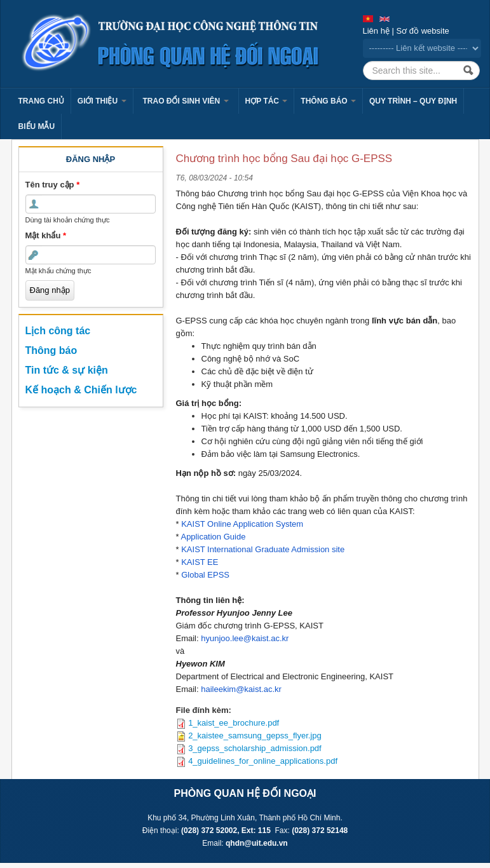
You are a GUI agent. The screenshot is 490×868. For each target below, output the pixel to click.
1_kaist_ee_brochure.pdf (234, 723)
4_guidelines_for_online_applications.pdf (263, 761)
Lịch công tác (58, 331)
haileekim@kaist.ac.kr (241, 689)
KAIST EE (200, 562)
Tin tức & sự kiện (67, 370)
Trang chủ (41, 101)
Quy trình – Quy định (413, 101)
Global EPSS (205, 575)
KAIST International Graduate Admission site (263, 549)
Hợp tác (267, 101)
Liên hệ (376, 31)
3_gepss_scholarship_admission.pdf (255, 748)
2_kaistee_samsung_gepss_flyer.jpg (255, 736)
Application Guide (213, 537)
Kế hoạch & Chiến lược (81, 390)
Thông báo (328, 101)
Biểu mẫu (37, 126)
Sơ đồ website (423, 31)
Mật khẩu (46, 235)
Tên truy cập (53, 185)
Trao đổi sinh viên (186, 101)
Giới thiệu (102, 101)
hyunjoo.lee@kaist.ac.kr (245, 638)
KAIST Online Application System (242, 524)
